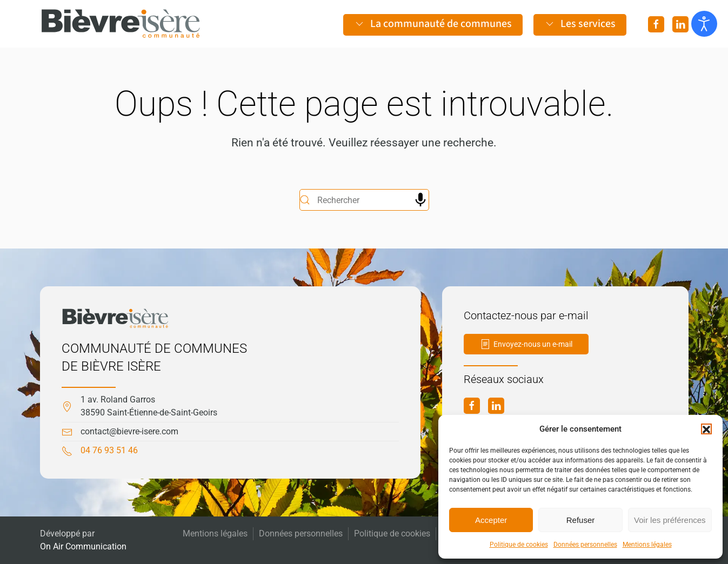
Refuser (581, 520)
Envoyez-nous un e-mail (526, 344)
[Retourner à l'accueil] (121, 24)
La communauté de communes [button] (433, 24)
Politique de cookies (519, 545)
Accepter (491, 520)
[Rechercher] (364, 200)
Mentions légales (647, 545)
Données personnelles (585, 545)
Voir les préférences (670, 520)
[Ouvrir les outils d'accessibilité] (704, 24)
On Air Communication (83, 546)
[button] (706, 429)
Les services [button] (580, 24)
